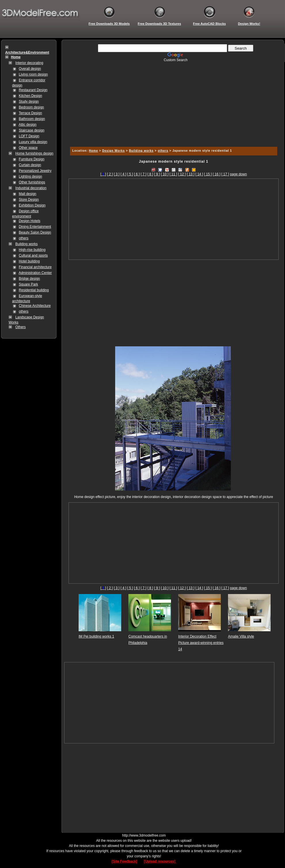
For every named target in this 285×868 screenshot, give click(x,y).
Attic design (28, 125)
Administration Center (35, 273)
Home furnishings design (34, 153)
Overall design (30, 69)
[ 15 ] (208, 174)
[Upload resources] (160, 861)
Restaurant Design (33, 90)
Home (94, 151)
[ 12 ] (182, 174)
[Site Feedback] (125, 861)
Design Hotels (30, 221)
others (23, 238)
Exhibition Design (32, 205)
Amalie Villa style (241, 636)
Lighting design (30, 176)
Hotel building (29, 261)
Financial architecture (35, 267)
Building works (26, 244)
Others (20, 327)
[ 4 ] (123, 174)
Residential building (34, 290)
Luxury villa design (33, 142)
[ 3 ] (117, 174)
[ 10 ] (165, 174)
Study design (29, 102)
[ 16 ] (217, 174)
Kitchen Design (30, 96)
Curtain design (30, 165)
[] (103, 174)
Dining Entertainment (35, 227)
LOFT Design (29, 136)
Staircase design (32, 130)
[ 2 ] (110, 174)
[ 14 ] (199, 174)
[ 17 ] (225, 174)
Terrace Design (30, 113)
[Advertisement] (173, 102)
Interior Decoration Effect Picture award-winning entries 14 (201, 643)
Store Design (29, 200)
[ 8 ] (150, 174)
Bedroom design (31, 107)
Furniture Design (32, 159)
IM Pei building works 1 (96, 636)
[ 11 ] (173, 174)
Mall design (27, 194)
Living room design (33, 74)
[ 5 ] (130, 174)
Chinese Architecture (35, 306)
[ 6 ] (137, 174)
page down (239, 174)
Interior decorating (29, 63)
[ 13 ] (191, 174)
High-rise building (32, 250)
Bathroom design (32, 119)
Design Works (114, 151)
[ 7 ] (144, 174)
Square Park (28, 284)
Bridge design (29, 279)
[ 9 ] (157, 174)
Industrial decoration (31, 188)
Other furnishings (32, 182)
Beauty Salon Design (35, 232)
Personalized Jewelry (35, 171)
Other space (28, 148)
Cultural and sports (33, 255)
